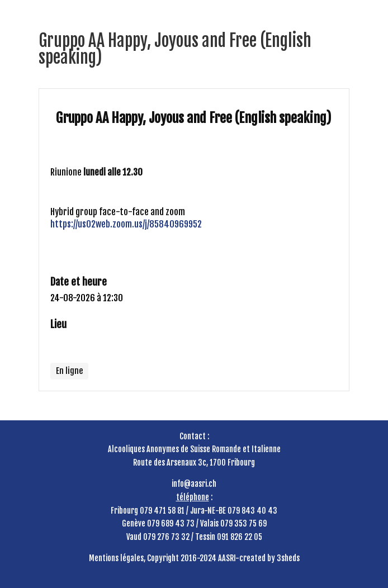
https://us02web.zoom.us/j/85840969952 (126, 224)
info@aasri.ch (194, 484)
